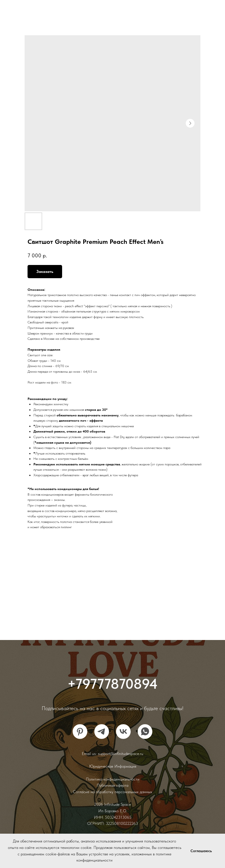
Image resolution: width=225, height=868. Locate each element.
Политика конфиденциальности (113, 779)
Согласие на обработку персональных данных (112, 792)
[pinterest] (80, 732)
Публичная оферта (112, 785)
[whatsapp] (145, 732)
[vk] (123, 732)
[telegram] (102, 732)
